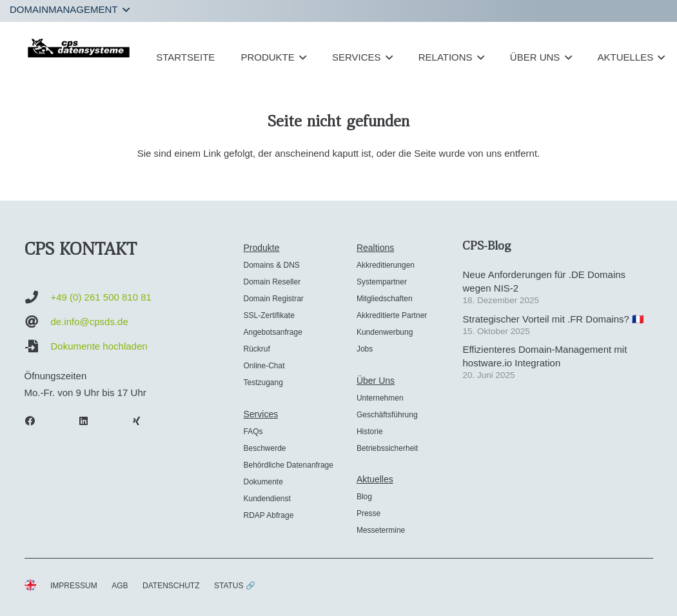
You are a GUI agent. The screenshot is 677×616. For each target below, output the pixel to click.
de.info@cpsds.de (90, 322)
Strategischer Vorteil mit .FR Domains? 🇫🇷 (553, 319)
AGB (120, 586)
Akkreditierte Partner (392, 315)
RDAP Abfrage (268, 515)
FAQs (253, 432)
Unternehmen (380, 398)
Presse (368, 513)
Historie (370, 432)
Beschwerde (264, 448)
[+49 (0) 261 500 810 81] (38, 297)
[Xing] (143, 421)
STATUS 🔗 (235, 586)
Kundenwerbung (385, 332)
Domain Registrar (273, 299)
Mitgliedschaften (385, 299)
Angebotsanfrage (272, 332)
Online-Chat (264, 366)
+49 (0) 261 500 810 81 (101, 297)
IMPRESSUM (74, 586)
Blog (364, 497)
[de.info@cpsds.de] (38, 322)
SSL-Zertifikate (269, 315)
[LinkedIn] (90, 421)
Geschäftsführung (387, 415)
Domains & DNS (271, 265)
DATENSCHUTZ (171, 586)
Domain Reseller (272, 282)
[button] (70, 10)
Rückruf (256, 349)
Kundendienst (267, 499)
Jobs (365, 349)
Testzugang (263, 383)
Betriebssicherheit (387, 448)
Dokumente (263, 482)
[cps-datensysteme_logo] (79, 48)
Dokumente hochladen (99, 346)
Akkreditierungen (386, 265)
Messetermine (381, 530)
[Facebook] (37, 421)
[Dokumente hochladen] (38, 346)
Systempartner (382, 282)
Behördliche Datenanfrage (288, 465)
